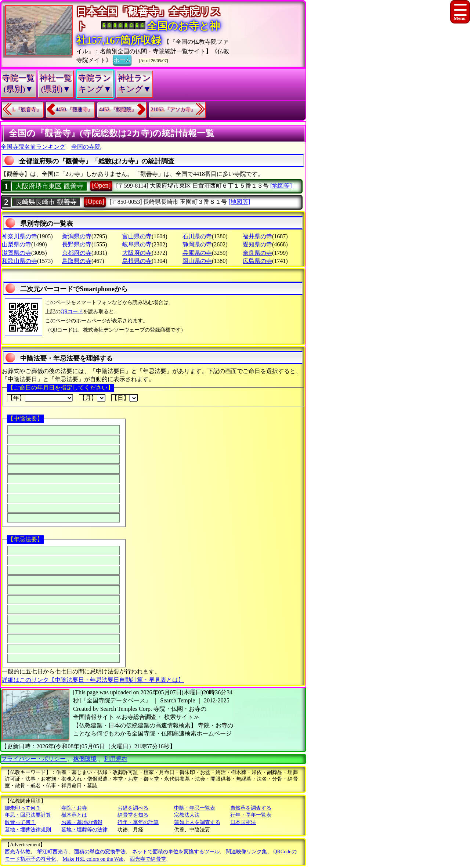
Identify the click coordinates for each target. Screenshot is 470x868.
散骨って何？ (20, 822)
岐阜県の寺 (137, 244)
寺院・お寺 (74, 808)
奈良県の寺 (257, 253)
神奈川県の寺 (19, 236)
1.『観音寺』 (27, 110)
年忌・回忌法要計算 (28, 815)
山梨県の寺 (17, 244)
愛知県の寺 (257, 244)
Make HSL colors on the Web (93, 859)
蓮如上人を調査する (197, 822)
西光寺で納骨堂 (148, 859)
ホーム (122, 59)
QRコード (72, 312)
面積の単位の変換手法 (100, 852)
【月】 (92, 398)
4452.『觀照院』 (118, 110)
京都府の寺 (77, 253)
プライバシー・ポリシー (34, 759)
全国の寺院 (86, 147)
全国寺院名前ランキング (33, 147)
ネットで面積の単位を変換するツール (176, 852)
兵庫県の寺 (197, 253)
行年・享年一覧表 (251, 815)
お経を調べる (133, 808)
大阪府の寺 (137, 253)
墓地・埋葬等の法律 (84, 830)
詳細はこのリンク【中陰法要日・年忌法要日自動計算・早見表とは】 (93, 680)
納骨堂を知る (133, 815)
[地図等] (281, 186)
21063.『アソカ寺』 (173, 110)
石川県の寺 (197, 236)
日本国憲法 (243, 822)
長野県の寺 (77, 244)
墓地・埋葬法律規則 (28, 830)
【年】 (40, 398)
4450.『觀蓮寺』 (75, 110)
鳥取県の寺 (77, 261)
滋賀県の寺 (17, 253)
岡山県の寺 (197, 261)
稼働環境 (85, 759)
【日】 (124, 398)
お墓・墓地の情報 (82, 822)
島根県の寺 (137, 261)
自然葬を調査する (251, 808)
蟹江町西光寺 (53, 852)
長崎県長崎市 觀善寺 (46, 202)
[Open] (102, 185)
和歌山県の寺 (19, 261)
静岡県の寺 (197, 244)
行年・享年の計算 (138, 822)
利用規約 (116, 759)
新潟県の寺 (77, 236)
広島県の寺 (257, 261)
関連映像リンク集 (246, 852)
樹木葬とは (74, 815)
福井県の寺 (257, 236)
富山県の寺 (137, 236)
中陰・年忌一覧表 (195, 808)
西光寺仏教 (18, 852)
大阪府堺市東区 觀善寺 (49, 186)
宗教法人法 (187, 815)
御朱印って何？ (23, 808)
